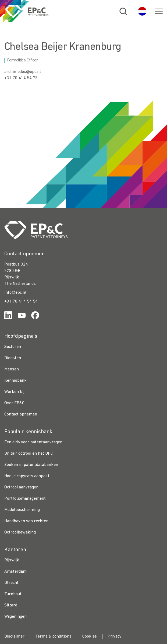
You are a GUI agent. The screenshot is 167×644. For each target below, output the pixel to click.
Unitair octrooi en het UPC (29, 454)
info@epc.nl (15, 293)
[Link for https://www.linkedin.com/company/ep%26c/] (8, 316)
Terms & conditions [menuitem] (53, 636)
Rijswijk (12, 560)
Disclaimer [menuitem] (14, 636)
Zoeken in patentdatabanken (31, 465)
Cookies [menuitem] (90, 636)
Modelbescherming (22, 510)
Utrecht (11, 583)
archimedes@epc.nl (23, 72)
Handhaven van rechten (26, 521)
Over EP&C (14, 403)
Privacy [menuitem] (115, 636)
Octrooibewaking (20, 532)
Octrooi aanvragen (21, 487)
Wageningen (15, 617)
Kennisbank (15, 381)
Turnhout (13, 594)
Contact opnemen (21, 414)
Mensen (12, 369)
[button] (159, 11)
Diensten (13, 358)
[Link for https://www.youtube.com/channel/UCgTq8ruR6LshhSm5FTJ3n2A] (22, 316)
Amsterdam (15, 572)
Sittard (11, 605)
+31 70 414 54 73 (21, 78)
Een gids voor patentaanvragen (33, 442)
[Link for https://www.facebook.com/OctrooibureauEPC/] (35, 316)
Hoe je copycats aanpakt (27, 476)
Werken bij (14, 392)
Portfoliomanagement (25, 499)
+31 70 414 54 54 (21, 301)
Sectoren (13, 347)
